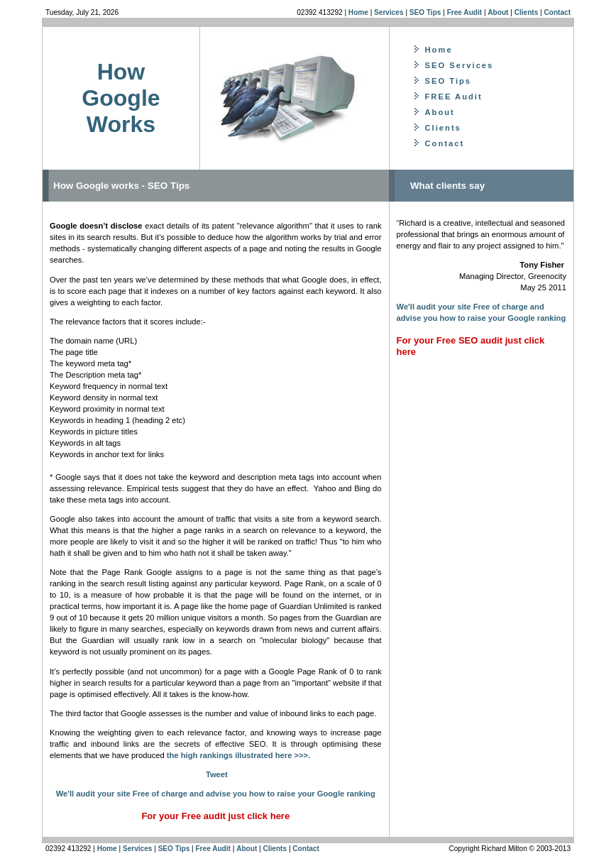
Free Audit (464, 12)
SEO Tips (425, 12)
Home (358, 12)
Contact (557, 12)
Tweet (217, 774)
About (498, 12)
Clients (527, 12)
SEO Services (460, 65)
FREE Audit (454, 97)
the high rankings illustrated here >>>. (238, 755)
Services (389, 12)
